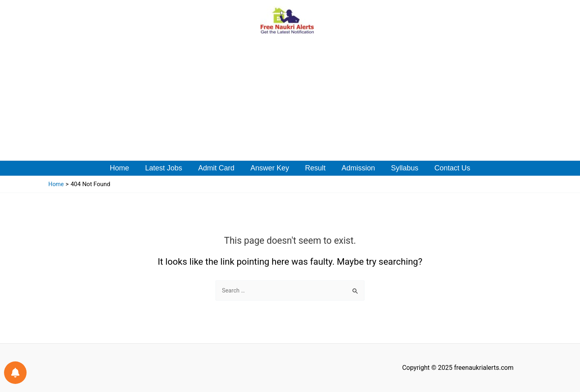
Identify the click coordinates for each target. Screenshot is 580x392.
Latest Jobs (167, 168)
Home (124, 168)
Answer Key (270, 168)
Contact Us (447, 168)
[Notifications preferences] (15, 373)
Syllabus (401, 168)
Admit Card (218, 168)
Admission (356, 168)
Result (315, 168)
